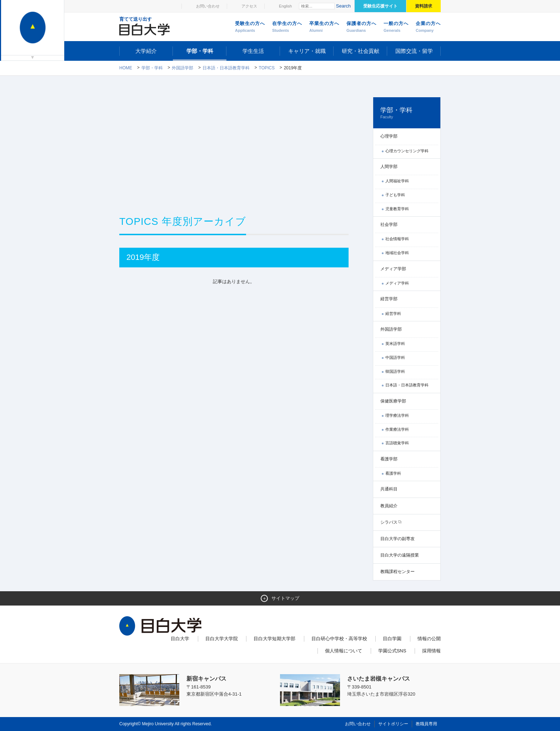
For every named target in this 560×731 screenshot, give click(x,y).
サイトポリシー (393, 724)
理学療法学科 (397, 415)
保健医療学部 (393, 401)
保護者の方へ (361, 27)
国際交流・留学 (414, 51)
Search (343, 6)
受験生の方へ (250, 27)
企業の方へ (428, 27)
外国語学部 (182, 68)
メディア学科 (397, 283)
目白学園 (392, 639)
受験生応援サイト (380, 6)
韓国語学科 (395, 371)
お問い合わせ (208, 6)
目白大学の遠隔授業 (400, 555)
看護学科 (393, 473)
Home (126, 68)
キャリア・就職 (307, 51)
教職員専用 (426, 724)
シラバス (389, 522)
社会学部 (389, 224)
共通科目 (389, 489)
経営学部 (389, 299)
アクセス (249, 6)
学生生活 (253, 51)
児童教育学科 (397, 209)
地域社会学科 (397, 253)
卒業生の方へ (324, 27)
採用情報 (431, 651)
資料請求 (424, 6)
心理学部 (389, 136)
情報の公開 (429, 639)
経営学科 (393, 313)
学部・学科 (200, 51)
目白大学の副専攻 (397, 539)
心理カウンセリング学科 (407, 151)
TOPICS (267, 68)
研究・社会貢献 (361, 51)
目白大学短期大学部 (274, 639)
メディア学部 (393, 269)
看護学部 (389, 459)
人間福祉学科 (397, 181)
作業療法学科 (397, 429)
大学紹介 (146, 51)
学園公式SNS (392, 651)
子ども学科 (395, 195)
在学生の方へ (287, 27)
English (285, 6)
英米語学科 (395, 344)
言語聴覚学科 (397, 443)
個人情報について (344, 651)
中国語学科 (395, 357)
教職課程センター (397, 572)
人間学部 (389, 167)
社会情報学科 (397, 239)
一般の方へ (396, 27)
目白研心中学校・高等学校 (339, 639)
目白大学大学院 (222, 639)
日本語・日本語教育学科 (226, 68)
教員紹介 (389, 506)
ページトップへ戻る (426, 710)
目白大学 (180, 639)
